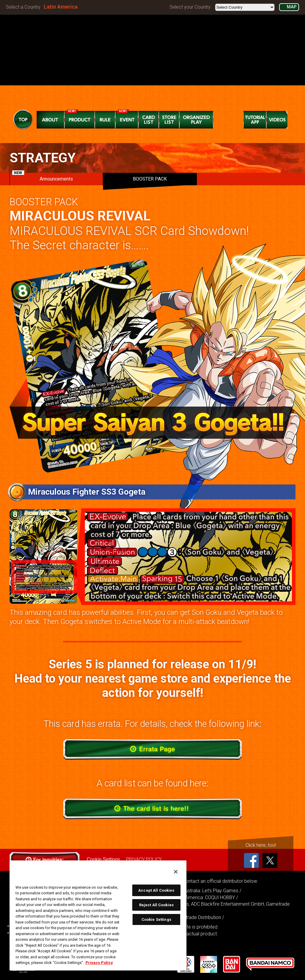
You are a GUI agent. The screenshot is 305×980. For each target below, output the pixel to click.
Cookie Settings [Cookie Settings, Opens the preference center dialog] (156, 919)
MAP (292, 7)
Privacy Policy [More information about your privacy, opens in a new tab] (99, 963)
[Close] (176, 872)
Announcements (43, 177)
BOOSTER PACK (150, 179)
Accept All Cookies (156, 890)
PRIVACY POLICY (144, 859)
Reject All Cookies (156, 905)
